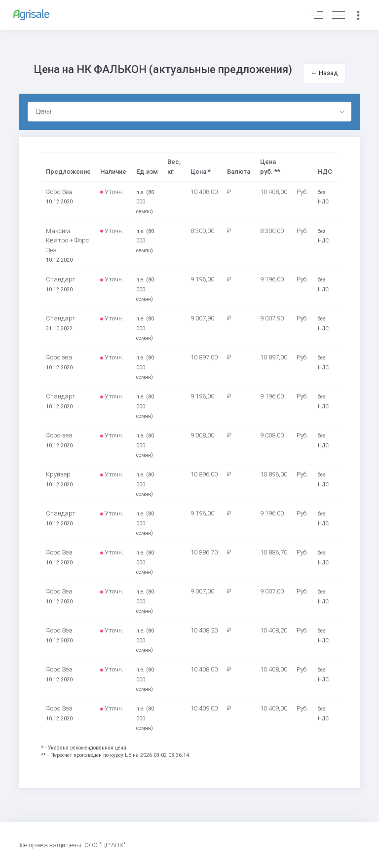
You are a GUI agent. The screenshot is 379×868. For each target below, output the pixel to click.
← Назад (324, 73)
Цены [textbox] (43, 111)
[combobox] (190, 112)
